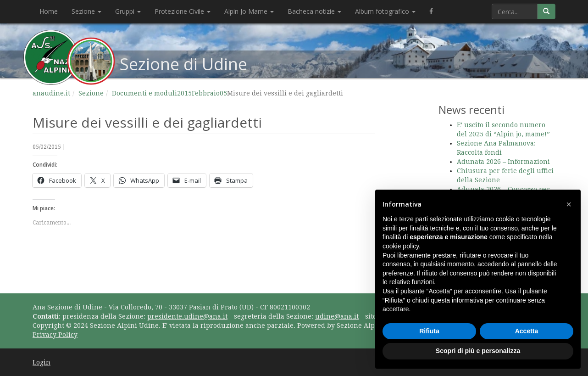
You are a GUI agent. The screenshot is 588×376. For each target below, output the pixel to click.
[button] (569, 204)
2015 (184, 93)
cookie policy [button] (401, 246)
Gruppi (128, 11)
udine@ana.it (337, 316)
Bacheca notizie (314, 11)
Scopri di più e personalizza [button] (478, 351)
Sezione (86, 11)
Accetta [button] (527, 331)
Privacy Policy (55, 335)
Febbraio (206, 93)
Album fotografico (385, 11)
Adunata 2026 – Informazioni (503, 162)
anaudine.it (51, 93)
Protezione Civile (183, 11)
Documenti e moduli (144, 93)
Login (42, 362)
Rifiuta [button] (429, 331)
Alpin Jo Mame (249, 11)
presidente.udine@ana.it (187, 316)
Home (49, 11)
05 (223, 93)
